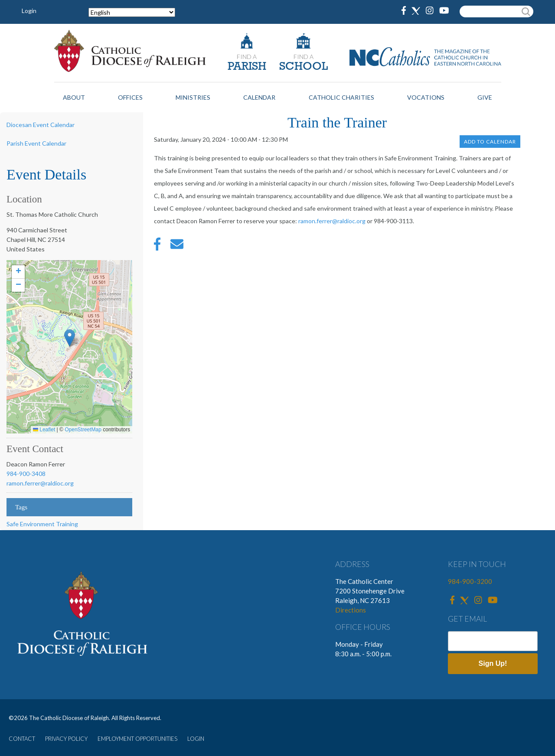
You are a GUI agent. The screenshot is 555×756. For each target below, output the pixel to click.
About (74, 97)
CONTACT (22, 739)
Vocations (426, 97)
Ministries (193, 97)
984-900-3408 (26, 474)
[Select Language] (132, 12)
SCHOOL (304, 67)
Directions (351, 610)
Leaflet (44, 430)
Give (485, 97)
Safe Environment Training (42, 524)
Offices (130, 97)
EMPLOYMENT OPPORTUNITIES (137, 739)
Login (29, 11)
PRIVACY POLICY (66, 739)
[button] (70, 338)
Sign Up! (493, 663)
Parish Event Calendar (36, 143)
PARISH (247, 67)
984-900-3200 (470, 581)
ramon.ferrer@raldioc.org (40, 483)
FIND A (247, 57)
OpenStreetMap (83, 430)
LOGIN (196, 739)
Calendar (259, 97)
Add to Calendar (490, 142)
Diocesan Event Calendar (41, 125)
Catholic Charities (341, 97)
